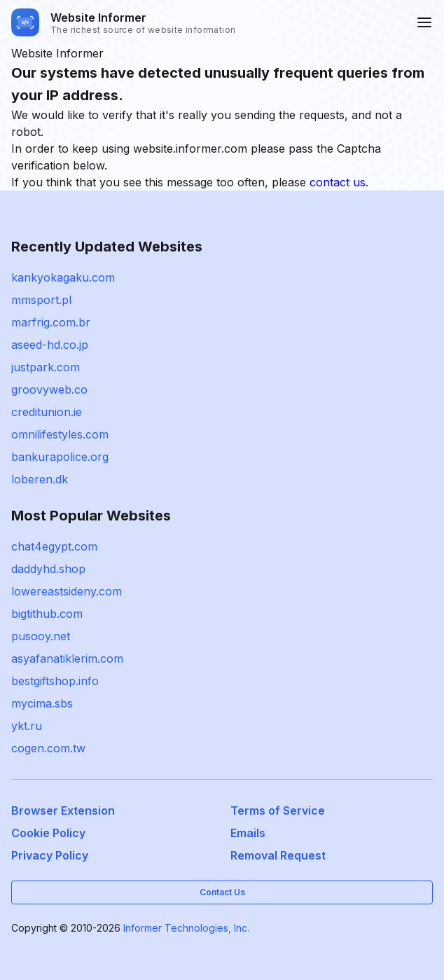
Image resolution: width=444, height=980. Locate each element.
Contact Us (222, 892)
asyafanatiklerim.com (67, 658)
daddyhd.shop (48, 569)
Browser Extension (63, 810)
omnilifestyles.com (60, 434)
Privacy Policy (50, 855)
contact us (338, 182)
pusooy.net (41, 636)
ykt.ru (27, 726)
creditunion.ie (47, 412)
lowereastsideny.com (67, 591)
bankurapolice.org (60, 457)
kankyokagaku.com (63, 277)
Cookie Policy (48, 833)
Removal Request (278, 855)
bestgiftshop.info (55, 681)
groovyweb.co (49, 389)
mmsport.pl (41, 300)
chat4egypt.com (54, 546)
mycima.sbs (42, 703)
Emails (248, 833)
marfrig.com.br (51, 322)
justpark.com (46, 367)
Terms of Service (278, 810)
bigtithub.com (47, 614)
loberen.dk (40, 479)
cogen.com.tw (48, 748)
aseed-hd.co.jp (50, 345)
